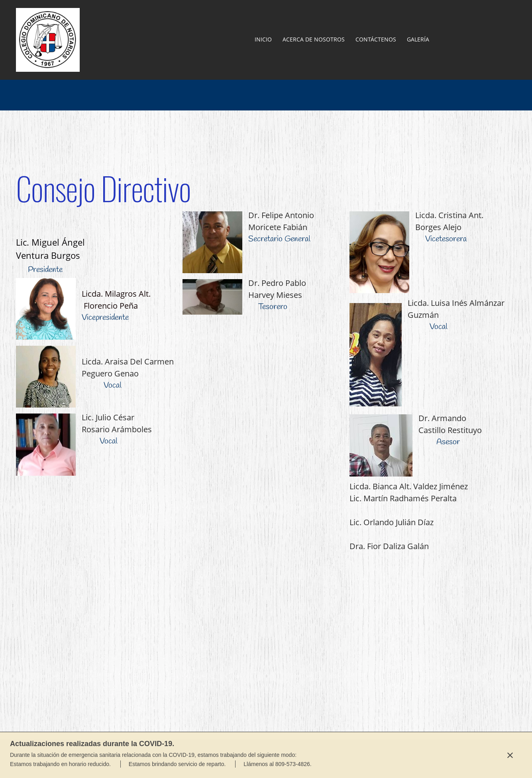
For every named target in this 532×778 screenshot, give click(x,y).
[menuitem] (264, 40)
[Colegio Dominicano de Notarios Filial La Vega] (48, 40)
